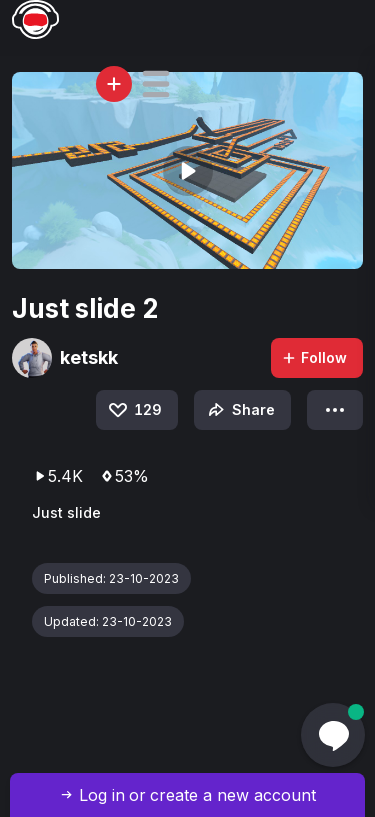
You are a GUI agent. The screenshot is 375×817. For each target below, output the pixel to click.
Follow (314, 357)
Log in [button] (102, 795)
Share (239, 410)
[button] (156, 84)
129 (134, 410)
